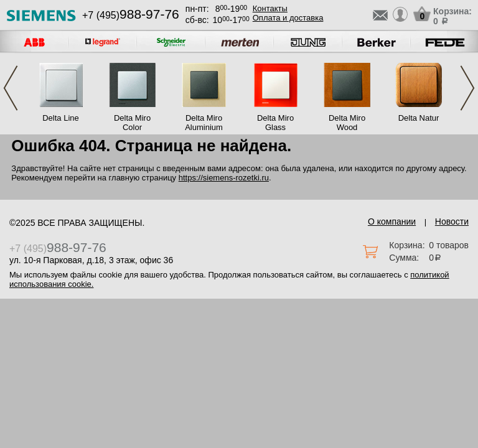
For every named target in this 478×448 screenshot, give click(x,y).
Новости (452, 222)
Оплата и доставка (288, 18)
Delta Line (61, 118)
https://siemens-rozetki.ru (224, 178)
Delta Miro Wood (347, 123)
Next (467, 88)
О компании (392, 222)
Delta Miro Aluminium (204, 123)
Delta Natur (419, 118)
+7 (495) (131, 15)
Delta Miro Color (132, 123)
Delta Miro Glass (275, 123)
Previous (11, 88)
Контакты (270, 8)
